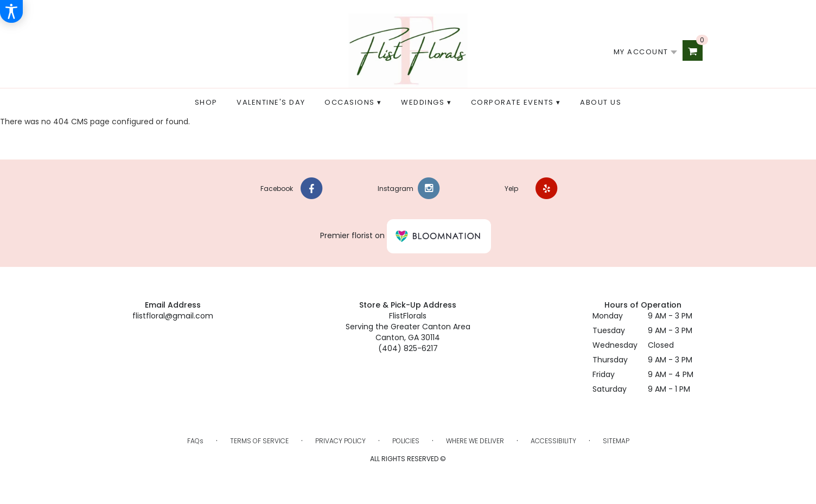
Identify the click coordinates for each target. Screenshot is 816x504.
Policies (406, 441)
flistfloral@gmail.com (173, 316)
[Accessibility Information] (11, 11)
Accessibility (553, 441)
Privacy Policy (340, 441)
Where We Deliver (475, 441)
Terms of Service (259, 441)
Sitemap (616, 441)
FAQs (195, 441)
